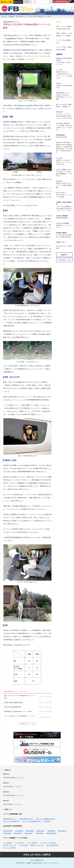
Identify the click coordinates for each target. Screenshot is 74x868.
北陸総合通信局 (51, 831)
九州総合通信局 (39, 833)
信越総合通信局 (41, 831)
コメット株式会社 (23, 845)
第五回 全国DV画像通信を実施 (13, 703)
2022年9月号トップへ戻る (27, 724)
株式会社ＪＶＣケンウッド (37, 845)
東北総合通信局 (19, 831)
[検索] (40, 2)
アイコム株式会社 (8, 843)
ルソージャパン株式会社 (9, 848)
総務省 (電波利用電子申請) (26, 819)
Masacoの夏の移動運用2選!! (13, 707)
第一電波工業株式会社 (53, 845)
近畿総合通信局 (7, 833)
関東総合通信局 (30, 831)
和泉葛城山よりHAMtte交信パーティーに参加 (18, 711)
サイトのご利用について (37, 860)
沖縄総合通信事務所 (51, 833)
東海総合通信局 (62, 831)
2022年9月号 (12, 16)
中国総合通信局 (18, 833)
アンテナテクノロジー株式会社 (48, 843)
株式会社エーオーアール (9, 845)
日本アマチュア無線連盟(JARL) (11, 821)
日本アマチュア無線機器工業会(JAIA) (45, 819)
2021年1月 (18, 53)
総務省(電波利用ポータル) (10, 819)
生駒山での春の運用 (25, 106)
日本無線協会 (47, 821)
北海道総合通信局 (8, 831)
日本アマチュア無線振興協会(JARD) (31, 821)
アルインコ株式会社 (32, 843)
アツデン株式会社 (20, 843)
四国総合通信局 (29, 833)
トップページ (4, 16)
